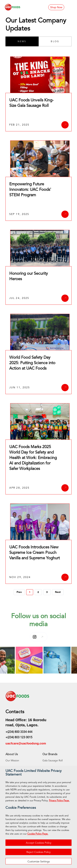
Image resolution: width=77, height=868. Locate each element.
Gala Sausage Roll (53, 761)
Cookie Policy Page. (38, 834)
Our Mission (12, 761)
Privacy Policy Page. (59, 801)
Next (58, 592)
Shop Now (56, 7)
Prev (19, 592)
